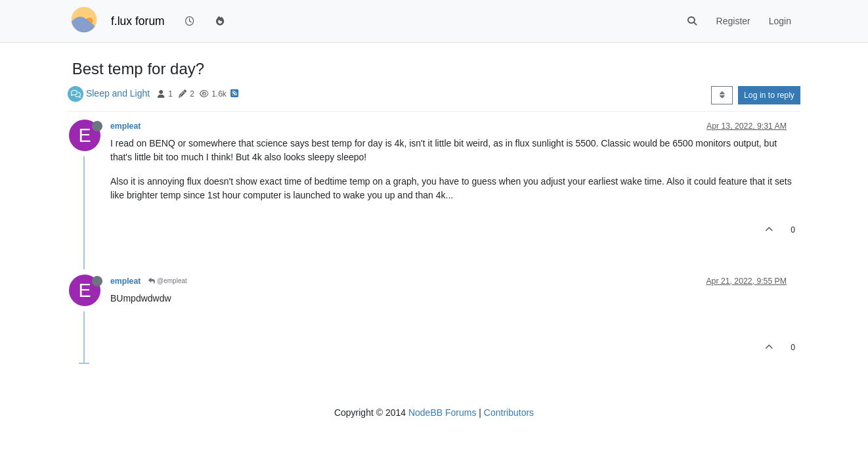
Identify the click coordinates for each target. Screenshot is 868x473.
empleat (125, 126)
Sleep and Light (118, 93)
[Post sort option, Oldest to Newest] (722, 95)
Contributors (509, 413)
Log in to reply (769, 95)
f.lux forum (138, 21)
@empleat (168, 281)
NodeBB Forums (442, 413)
